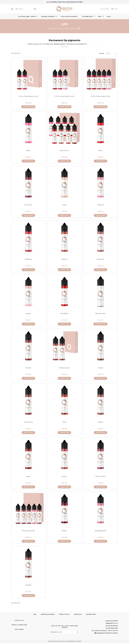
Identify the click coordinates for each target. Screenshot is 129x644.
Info (101, 16)
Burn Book (28, 205)
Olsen (64, 423)
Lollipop (28, 314)
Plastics (101, 423)
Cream (64, 205)
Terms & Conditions (19, 626)
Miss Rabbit (64, 314)
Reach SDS (78, 615)
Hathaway (28, 259)
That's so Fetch (101, 477)
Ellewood (100, 205)
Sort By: (102, 53)
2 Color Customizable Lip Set (28, 96)
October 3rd (28, 423)
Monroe (28, 368)
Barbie (28, 151)
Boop (101, 151)
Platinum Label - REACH (28, 16)
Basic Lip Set (64, 151)
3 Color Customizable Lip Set (64, 96)
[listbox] (112, 53)
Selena (28, 477)
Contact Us (19, 621)
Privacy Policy (64, 615)
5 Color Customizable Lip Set (101, 96)
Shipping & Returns (48, 615)
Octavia (100, 368)
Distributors (89, 16)
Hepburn (64, 259)
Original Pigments (49, 16)
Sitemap (79, 642)
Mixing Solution (100, 314)
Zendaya (28, 586)
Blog (109, 16)
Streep (64, 477)
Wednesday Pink (100, 531)
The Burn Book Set (28, 531)
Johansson (100, 259)
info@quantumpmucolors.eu (107, 634)
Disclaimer (19, 630)
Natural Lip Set (64, 368)
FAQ (35, 615)
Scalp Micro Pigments (69, 16)
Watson (64, 531)
